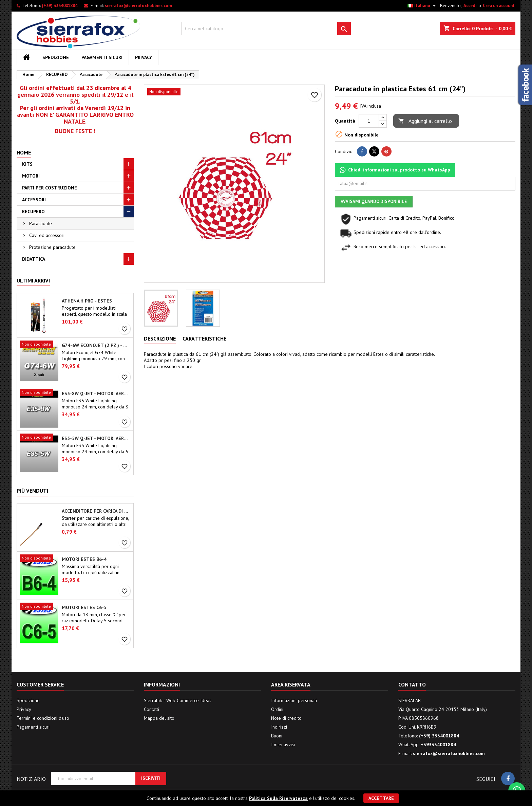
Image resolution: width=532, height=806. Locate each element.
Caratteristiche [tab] (204, 338)
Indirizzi (279, 727)
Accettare (381, 798)
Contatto (412, 684)
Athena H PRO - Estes (87, 301)
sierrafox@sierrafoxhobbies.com (138, 6)
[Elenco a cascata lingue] (422, 6)
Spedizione (56, 57)
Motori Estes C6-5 (84, 607)
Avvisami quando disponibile (374, 201)
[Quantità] (369, 121)
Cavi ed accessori (47, 235)
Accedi (470, 6)
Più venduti (32, 491)
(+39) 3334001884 (60, 6)
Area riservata (291, 684)
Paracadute (41, 223)
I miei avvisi (283, 745)
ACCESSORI (34, 200)
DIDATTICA (34, 259)
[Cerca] (266, 29)
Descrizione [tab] (160, 338)
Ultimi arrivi (33, 280)
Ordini (277, 709)
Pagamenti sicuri (102, 57)
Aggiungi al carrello (425, 121)
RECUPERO (33, 212)
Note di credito (286, 718)
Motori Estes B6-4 (84, 559)
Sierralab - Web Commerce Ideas (178, 700)
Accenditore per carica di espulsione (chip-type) (96, 511)
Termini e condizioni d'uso (43, 718)
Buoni (277, 736)
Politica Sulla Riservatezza (278, 798)
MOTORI (31, 176)
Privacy (144, 57)
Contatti (151, 709)
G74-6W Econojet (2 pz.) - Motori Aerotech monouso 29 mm (96, 345)
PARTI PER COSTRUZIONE (50, 188)
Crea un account (499, 6)
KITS (27, 164)
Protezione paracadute (52, 247)
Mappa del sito (159, 718)
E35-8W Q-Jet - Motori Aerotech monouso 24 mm (96, 393)
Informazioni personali (294, 700)
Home (24, 152)
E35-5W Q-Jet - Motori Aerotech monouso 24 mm (96, 438)
